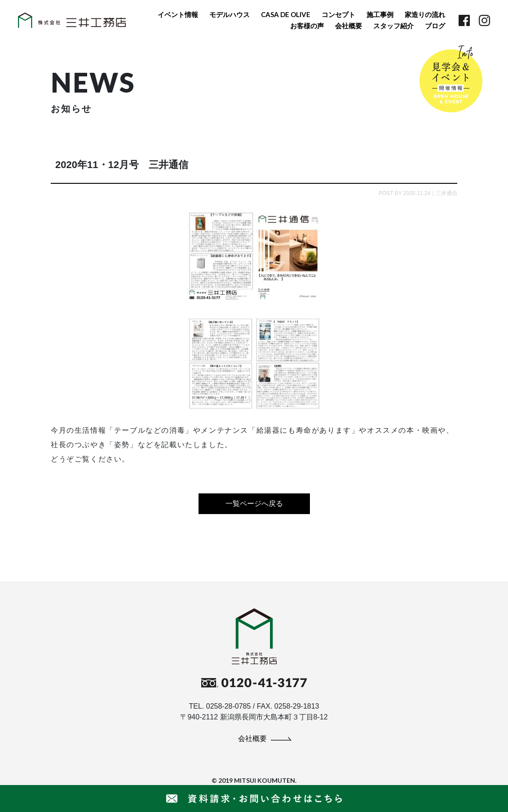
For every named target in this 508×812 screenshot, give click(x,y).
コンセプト (338, 14)
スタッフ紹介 (393, 26)
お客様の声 (307, 26)
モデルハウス (230, 14)
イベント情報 (178, 14)
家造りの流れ (425, 14)
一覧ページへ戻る (254, 504)
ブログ (435, 26)
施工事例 (380, 14)
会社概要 (349, 26)
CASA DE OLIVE (286, 14)
